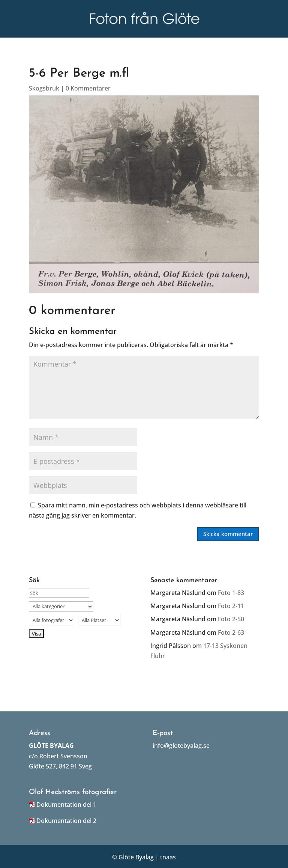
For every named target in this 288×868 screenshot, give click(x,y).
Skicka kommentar (228, 534)
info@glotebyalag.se (181, 746)
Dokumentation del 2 (66, 821)
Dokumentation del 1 (66, 805)
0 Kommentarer (88, 88)
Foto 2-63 (231, 633)
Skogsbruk (44, 88)
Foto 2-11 (231, 606)
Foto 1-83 (231, 593)
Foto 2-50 (231, 619)
